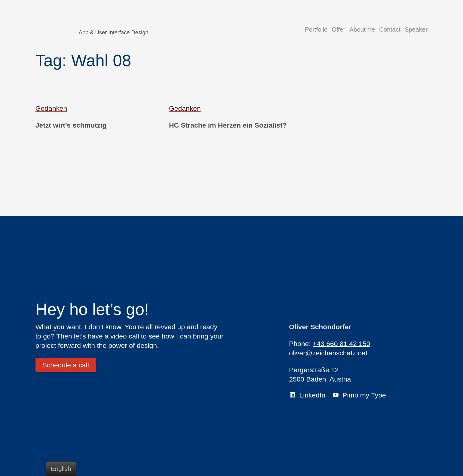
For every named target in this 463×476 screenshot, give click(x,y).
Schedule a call (66, 365)
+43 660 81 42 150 (341, 344)
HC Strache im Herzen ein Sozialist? (228, 125)
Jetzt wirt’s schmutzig (71, 125)
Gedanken (51, 108)
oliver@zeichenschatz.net (328, 353)
